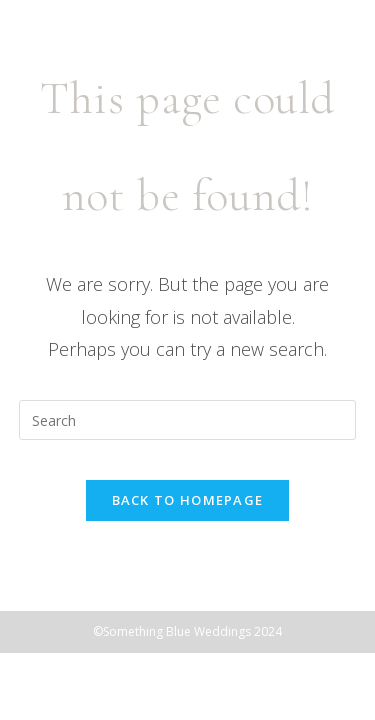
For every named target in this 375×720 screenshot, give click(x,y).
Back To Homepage (188, 500)
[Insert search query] (188, 420)
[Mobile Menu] (330, 57)
